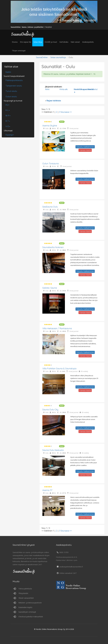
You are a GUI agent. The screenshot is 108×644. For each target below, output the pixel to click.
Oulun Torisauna (51, 164)
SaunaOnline (42, 57)
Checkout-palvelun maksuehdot (31, 617)
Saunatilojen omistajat (27, 612)
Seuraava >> (66, 112)
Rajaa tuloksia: (54, 101)
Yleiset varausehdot (26, 598)
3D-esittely (84, 371)
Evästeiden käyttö (25, 607)
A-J (7, 105)
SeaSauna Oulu (50, 207)
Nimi (47, 89)
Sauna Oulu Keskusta (53, 450)
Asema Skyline (50, 126)
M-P (8, 116)
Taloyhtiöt (48, 27)
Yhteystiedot (23, 593)
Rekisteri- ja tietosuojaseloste (30, 603)
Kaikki (8, 72)
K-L (8, 110)
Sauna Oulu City (50, 410)
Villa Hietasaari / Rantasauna (57, 328)
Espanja (10, 135)
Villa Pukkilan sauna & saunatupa (59, 369)
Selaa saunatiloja (58, 57)
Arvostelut (93, 89)
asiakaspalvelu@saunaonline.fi (69, 567)
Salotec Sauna (50, 288)
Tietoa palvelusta (25, 589)
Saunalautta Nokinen (53, 247)
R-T (8, 121)
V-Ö (8, 126)
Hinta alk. (64, 89)
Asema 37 (47, 490)
